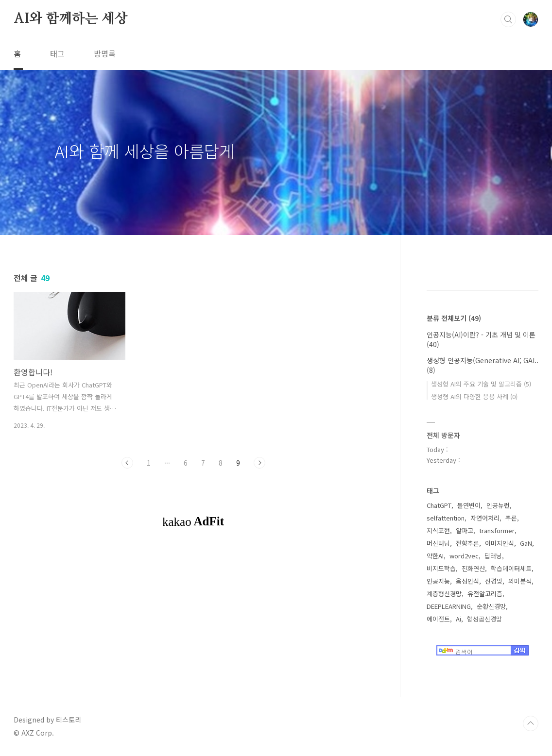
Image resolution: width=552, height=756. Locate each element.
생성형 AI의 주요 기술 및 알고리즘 (481, 384)
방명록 (105, 53)
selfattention (446, 518)
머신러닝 (438, 543)
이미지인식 (500, 543)
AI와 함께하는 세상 (71, 19)
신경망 (494, 581)
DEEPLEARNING (449, 606)
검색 (508, 19)
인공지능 (438, 581)
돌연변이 (469, 505)
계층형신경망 (444, 594)
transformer (497, 530)
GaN (526, 543)
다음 (259, 463)
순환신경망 (491, 606)
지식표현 (438, 530)
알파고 (465, 530)
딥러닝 (493, 556)
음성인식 (467, 581)
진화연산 (473, 568)
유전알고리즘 (485, 594)
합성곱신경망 (484, 619)
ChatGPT (439, 505)
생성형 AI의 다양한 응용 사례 (474, 396)
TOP (531, 723)
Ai (458, 619)
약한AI (435, 556)
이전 (127, 463)
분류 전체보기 (454, 318)
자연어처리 (485, 518)
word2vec (464, 556)
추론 (511, 518)
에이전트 (438, 619)
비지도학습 (441, 568)
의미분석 (520, 581)
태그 (57, 53)
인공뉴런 (498, 505)
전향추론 (467, 543)
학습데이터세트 (511, 568)
